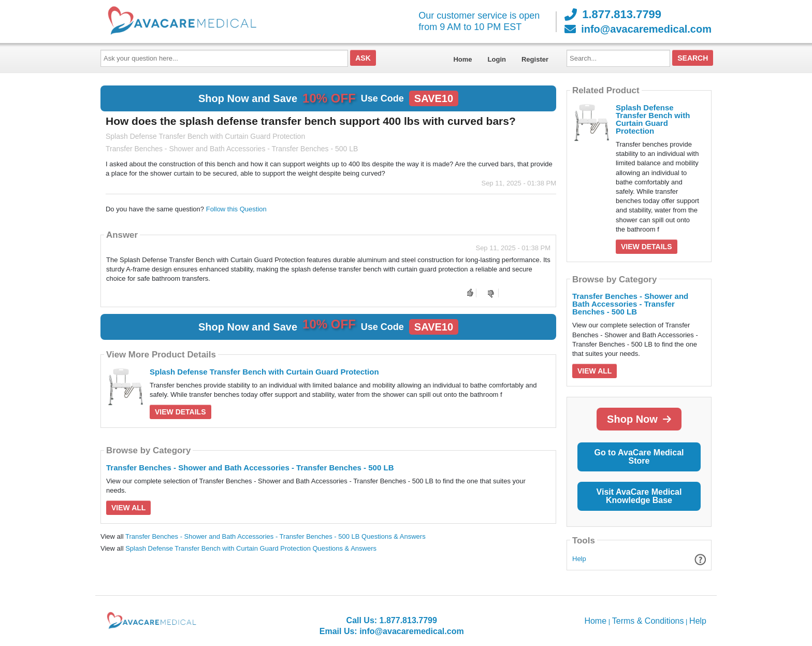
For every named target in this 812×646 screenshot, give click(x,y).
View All (128, 508)
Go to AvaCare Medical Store (639, 457)
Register (535, 59)
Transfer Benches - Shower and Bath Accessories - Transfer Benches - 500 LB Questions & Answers (275, 536)
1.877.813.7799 (613, 15)
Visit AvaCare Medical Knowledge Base (639, 496)
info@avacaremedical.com (638, 29)
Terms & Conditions (648, 621)
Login (497, 59)
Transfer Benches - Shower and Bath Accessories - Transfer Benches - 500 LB (250, 468)
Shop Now (639, 419)
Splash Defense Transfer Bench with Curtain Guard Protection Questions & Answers (251, 548)
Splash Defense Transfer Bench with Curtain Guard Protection (264, 372)
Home (462, 59)
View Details (180, 412)
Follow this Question (236, 209)
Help (579, 559)
